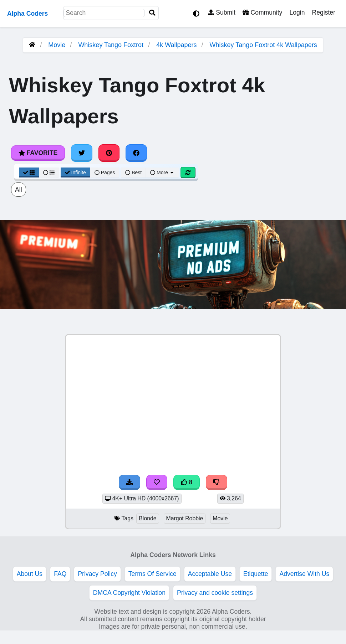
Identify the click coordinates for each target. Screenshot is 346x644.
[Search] (152, 13)
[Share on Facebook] (136, 153)
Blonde (147, 518)
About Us (30, 574)
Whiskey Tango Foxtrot (111, 45)
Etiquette (256, 574)
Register (324, 12)
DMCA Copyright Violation (129, 593)
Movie (57, 45)
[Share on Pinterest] (109, 153)
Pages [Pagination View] (105, 172)
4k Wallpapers (176, 45)
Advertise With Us (304, 574)
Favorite (38, 153)
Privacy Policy (97, 574)
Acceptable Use (210, 574)
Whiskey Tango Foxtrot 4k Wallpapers (263, 45)
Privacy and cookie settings (215, 593)
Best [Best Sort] (133, 172)
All (19, 190)
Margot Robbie (185, 518)
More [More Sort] (162, 172)
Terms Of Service (152, 574)
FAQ (60, 574)
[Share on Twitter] (82, 153)
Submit (222, 12)
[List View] (49, 172)
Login (297, 12)
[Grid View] (29, 172)
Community (262, 12)
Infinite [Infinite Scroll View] (75, 172)
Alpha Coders (27, 14)
